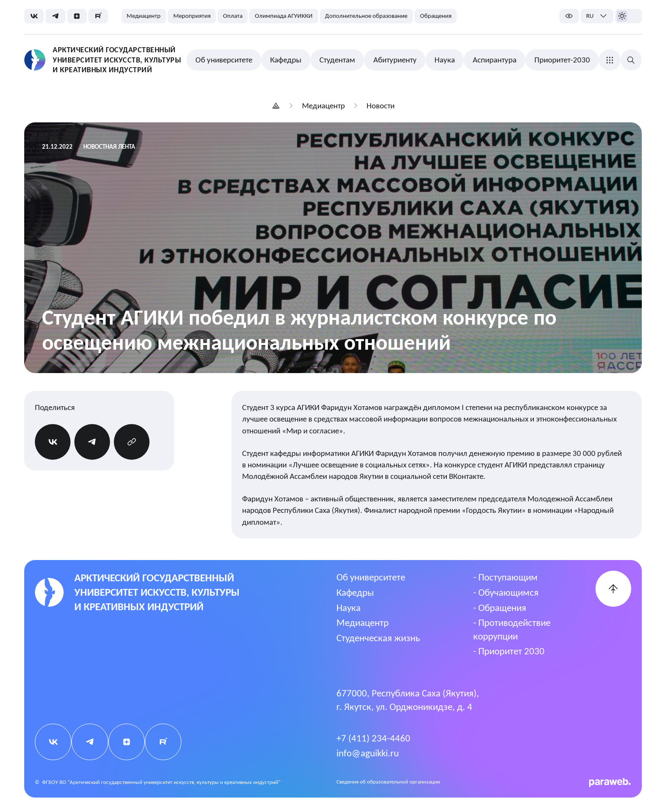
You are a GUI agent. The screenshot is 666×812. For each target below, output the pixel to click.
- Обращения (500, 608)
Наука (349, 608)
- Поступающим (505, 577)
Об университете (371, 577)
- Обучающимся (506, 592)
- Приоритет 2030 (509, 651)
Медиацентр (363, 622)
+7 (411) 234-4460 (373, 738)
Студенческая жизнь (378, 638)
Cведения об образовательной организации (388, 782)
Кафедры (355, 592)
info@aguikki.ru (368, 753)
